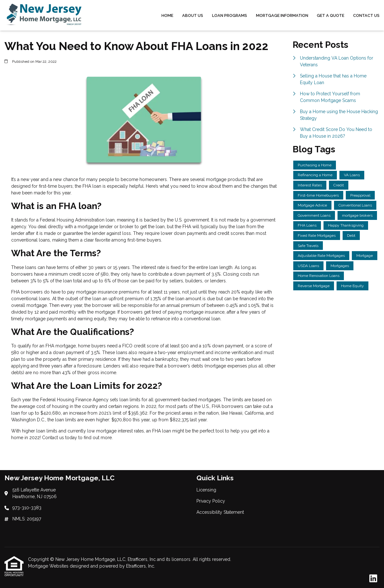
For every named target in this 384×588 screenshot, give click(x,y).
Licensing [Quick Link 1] (206, 490)
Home (167, 15)
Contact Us (366, 15)
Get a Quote (331, 15)
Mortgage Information (282, 15)
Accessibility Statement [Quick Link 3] (220, 512)
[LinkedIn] (373, 579)
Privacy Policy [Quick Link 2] (211, 501)
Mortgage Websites (49, 566)
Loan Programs (230, 15)
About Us (193, 15)
